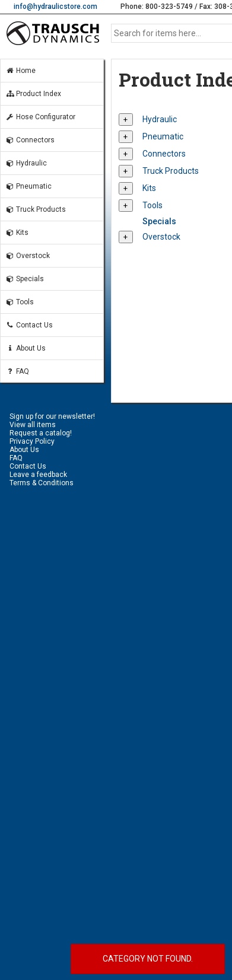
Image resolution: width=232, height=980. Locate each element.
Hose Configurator (40, 117)
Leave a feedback (38, 475)
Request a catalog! (41, 433)
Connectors (30, 140)
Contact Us (29, 325)
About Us (26, 348)
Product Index (33, 94)
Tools (20, 302)
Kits (17, 233)
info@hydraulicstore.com (55, 7)
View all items (33, 425)
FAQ (17, 371)
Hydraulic (26, 163)
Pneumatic (28, 186)
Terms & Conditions (42, 483)
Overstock (28, 256)
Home (20, 71)
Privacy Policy (32, 441)
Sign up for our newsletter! (52, 416)
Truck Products (36, 209)
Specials (25, 279)
